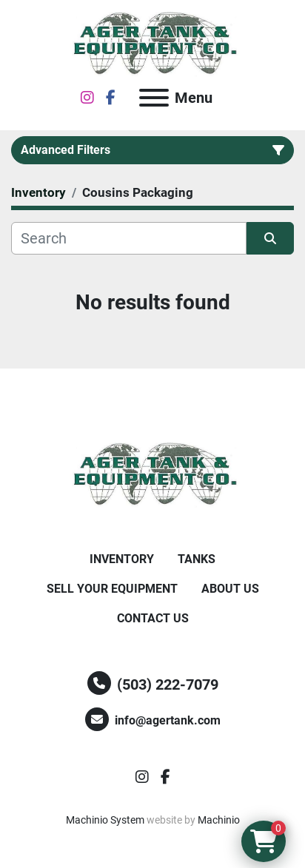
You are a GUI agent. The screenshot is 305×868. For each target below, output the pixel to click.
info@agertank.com (168, 720)
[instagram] (87, 98)
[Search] (129, 238)
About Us (230, 589)
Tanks (197, 559)
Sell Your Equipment (112, 589)
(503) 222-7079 (168, 684)
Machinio (219, 820)
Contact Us (153, 618)
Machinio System (105, 820)
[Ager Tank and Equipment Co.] (152, 474)
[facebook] (111, 98)
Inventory (122, 559)
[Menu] (154, 98)
